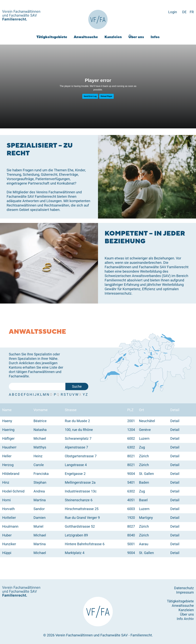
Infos (155, 37)
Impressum (185, 592)
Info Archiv (185, 619)
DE (184, 12)
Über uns (136, 37)
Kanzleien (113, 37)
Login (173, 12)
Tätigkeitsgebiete (52, 37)
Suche (77, 386)
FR (192, 12)
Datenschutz (184, 588)
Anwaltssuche (86, 37)
